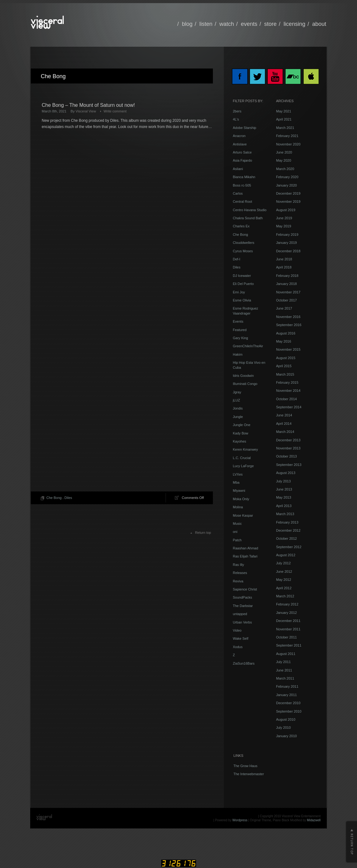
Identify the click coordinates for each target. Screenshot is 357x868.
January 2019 (287, 243)
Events (238, 321)
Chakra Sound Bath (248, 218)
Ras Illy (238, 565)
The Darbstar (243, 606)
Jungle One (242, 425)
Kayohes (240, 441)
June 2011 (284, 670)
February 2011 (287, 686)
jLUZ (236, 400)
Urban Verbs (242, 622)
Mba (236, 482)
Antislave (240, 144)
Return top (203, 533)
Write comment (115, 111)
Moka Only (241, 499)
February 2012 (287, 604)
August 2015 (286, 358)
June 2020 (284, 152)
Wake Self (241, 638)
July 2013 (283, 481)
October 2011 (287, 637)
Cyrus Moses (243, 251)
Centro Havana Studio (250, 210)
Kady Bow (241, 433)
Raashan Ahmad (245, 548)
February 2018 (287, 276)
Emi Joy (239, 292)
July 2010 (283, 728)
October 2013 (287, 456)
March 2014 (285, 432)
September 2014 (289, 407)
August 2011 (286, 654)
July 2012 (283, 563)
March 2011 (285, 678)
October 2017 (287, 300)
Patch (237, 540)
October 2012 (287, 538)
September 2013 (289, 465)
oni (235, 532)
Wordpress (240, 820)
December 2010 (288, 703)
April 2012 (284, 588)
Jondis (238, 408)
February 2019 (287, 235)
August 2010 (286, 719)
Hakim (238, 354)
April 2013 (284, 506)
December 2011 (288, 621)
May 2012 (284, 580)
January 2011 (287, 695)
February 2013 (287, 522)
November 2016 (288, 317)
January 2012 (287, 613)
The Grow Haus (245, 766)
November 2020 (288, 144)
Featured (240, 330)
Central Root (242, 202)
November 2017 (288, 292)
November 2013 (288, 448)
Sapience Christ (245, 589)
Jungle (238, 417)
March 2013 (285, 514)
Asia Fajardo (242, 160)
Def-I (237, 259)
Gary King (240, 338)
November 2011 (288, 629)
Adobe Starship (244, 128)
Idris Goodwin (243, 376)
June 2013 (284, 489)
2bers (237, 111)
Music (237, 524)
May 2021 (284, 111)
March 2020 (285, 169)
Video (237, 630)
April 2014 (284, 424)
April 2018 (284, 267)
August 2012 (286, 555)
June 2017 (284, 308)
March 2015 (285, 374)
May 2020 (284, 160)
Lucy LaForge (243, 466)
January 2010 (287, 736)
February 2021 (287, 136)
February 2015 (287, 382)
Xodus (238, 647)
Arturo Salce (242, 152)
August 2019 (286, 210)
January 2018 (287, 284)
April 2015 (284, 366)
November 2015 (288, 349)
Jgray (237, 392)
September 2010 (289, 711)
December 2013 (288, 440)
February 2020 (287, 177)
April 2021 (284, 119)
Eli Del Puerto (243, 284)
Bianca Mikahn (244, 177)
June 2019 (284, 218)
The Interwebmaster (249, 774)
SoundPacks (242, 597)
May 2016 (284, 341)
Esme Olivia (242, 300)
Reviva (238, 581)
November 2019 (288, 202)
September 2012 (289, 547)
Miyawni (239, 491)
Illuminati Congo (245, 384)
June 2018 (284, 259)
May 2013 (284, 497)
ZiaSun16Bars (244, 663)
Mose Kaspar (243, 515)
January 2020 (287, 185)
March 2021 (285, 128)
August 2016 (286, 333)
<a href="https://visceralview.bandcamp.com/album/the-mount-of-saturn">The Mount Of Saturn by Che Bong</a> (96, 251)
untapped (240, 614)
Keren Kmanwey (245, 449)
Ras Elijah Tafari (245, 556)
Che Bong (54, 498)
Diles (68, 498)
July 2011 (283, 662)
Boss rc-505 (242, 185)
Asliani (238, 169)
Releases (240, 573)
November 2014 (288, 391)
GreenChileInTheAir (248, 346)
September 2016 (289, 325)
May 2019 (284, 226)
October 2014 (287, 399)
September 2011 (289, 645)
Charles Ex (241, 226)
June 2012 (284, 572)
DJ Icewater (242, 276)
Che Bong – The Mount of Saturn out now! (88, 105)
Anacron (239, 136)
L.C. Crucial (242, 458)
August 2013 (286, 473)
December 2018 (288, 251)
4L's (236, 119)
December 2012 (288, 530)
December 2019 (288, 193)
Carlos (238, 193)
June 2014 (284, 415)
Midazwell (314, 820)
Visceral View (86, 111)
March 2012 (285, 596)
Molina (238, 507)
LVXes (238, 474)
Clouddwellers (244, 243)
